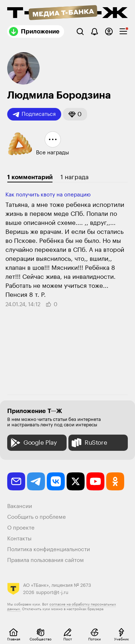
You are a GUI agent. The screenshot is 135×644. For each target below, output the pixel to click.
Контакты (19, 539)
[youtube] (95, 481)
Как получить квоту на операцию (48, 195)
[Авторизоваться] (109, 31)
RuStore (89, 443)
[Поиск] (80, 31)
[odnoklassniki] (115, 481)
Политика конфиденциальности (49, 550)
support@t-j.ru (52, 592)
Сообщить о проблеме (37, 517)
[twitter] (76, 481)
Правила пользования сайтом (46, 560)
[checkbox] (123, 31)
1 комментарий (30, 177)
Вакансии (20, 506)
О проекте (21, 528)
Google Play (33, 443)
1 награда (75, 177)
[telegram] (36, 481)
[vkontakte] (56, 481)
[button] (75, 114)
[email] (16, 481)
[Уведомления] (94, 31)
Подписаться (34, 114)
